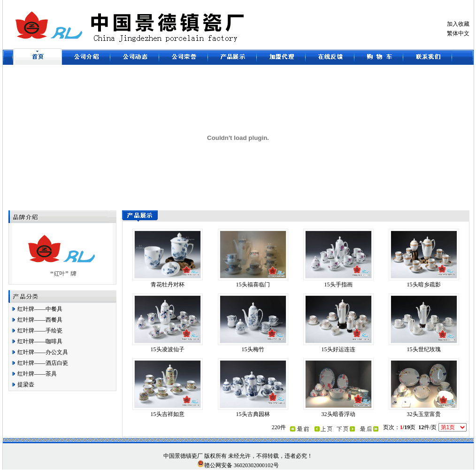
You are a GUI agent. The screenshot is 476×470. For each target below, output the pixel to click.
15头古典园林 (253, 414)
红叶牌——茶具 (37, 374)
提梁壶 (26, 385)
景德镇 (183, 456)
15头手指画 (338, 285)
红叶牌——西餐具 (40, 320)
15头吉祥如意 (168, 414)
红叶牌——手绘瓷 (40, 331)
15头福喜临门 (253, 285)
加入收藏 (458, 24)
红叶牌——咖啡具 (40, 341)
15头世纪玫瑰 (424, 349)
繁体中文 (458, 33)
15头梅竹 (253, 349)
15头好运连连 (338, 349)
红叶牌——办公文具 (43, 352)
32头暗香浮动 (338, 414)
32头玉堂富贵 (424, 414)
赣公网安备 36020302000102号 (238, 464)
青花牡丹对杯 (168, 285)
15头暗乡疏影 (424, 285)
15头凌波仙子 (168, 349)
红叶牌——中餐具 (40, 309)
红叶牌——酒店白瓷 (43, 363)
